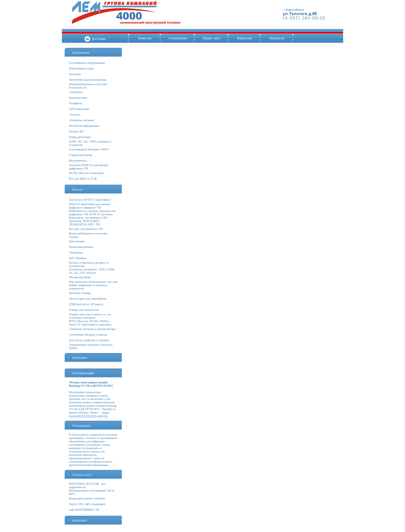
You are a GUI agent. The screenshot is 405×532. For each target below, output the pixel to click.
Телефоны (76, 103)
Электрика (76, 92)
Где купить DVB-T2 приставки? (90, 200)
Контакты (277, 38)
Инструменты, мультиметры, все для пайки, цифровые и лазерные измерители (93, 285)
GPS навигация (79, 109)
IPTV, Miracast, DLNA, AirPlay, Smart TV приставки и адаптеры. (90, 323)
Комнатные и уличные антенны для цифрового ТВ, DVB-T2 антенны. (92, 212)
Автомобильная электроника (88, 80)
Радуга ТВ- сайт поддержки (87, 504)
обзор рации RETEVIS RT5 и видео (89, 414)
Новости (145, 38)
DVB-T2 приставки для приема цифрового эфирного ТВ (89, 206)
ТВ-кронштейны (80, 277)
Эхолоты (75, 114)
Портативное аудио (82, 68)
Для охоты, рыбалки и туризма (89, 340)
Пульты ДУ (76, 131)
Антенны (75, 74)
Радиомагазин (78, 98)
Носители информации (84, 126)
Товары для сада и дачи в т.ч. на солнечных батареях (90, 316)
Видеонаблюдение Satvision (87, 498)
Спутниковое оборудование (87, 63)
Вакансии (245, 38)
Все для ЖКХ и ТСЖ (83, 178)
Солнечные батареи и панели (88, 334)
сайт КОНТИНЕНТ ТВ (84, 510)
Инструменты (78, 160)
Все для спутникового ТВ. (86, 229)
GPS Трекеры (78, 258)
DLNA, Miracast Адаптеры (86, 173)
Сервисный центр (81, 155)
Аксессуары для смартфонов (88, 298)
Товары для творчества (84, 310)
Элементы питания (81, 120)
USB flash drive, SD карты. (86, 304)
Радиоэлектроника (81, 247)
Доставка (99, 39)
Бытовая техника (80, 293)
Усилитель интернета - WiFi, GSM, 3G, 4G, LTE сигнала (92, 271)
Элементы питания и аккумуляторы (92, 329)
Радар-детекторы (80, 137)
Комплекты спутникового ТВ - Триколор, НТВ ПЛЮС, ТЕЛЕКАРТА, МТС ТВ (89, 221)
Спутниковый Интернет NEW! (89, 149)
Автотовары (77, 241)
